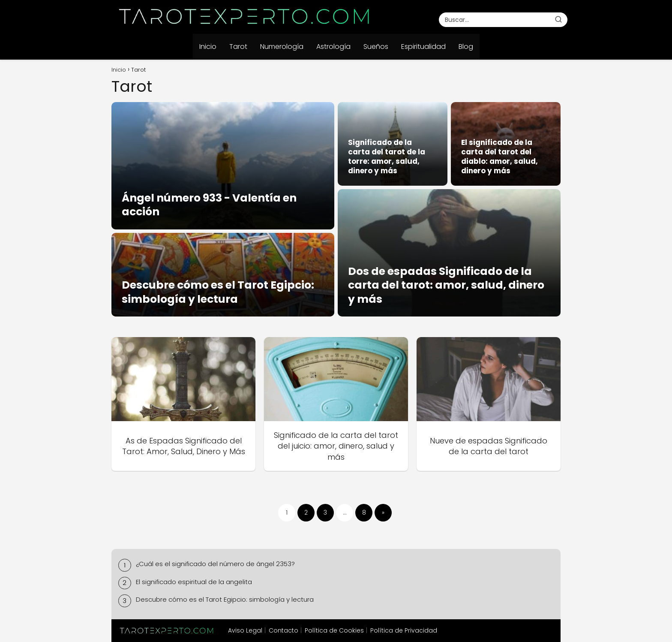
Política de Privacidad (404, 630)
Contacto (283, 630)
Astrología (333, 47)
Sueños (376, 47)
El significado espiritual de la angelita (194, 582)
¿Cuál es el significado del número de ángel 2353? (215, 564)
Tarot (238, 47)
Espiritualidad (423, 47)
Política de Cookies (334, 630)
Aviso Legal (245, 630)
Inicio (208, 47)
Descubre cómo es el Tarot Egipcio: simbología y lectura (225, 599)
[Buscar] (558, 19)
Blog (466, 47)
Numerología (282, 47)
